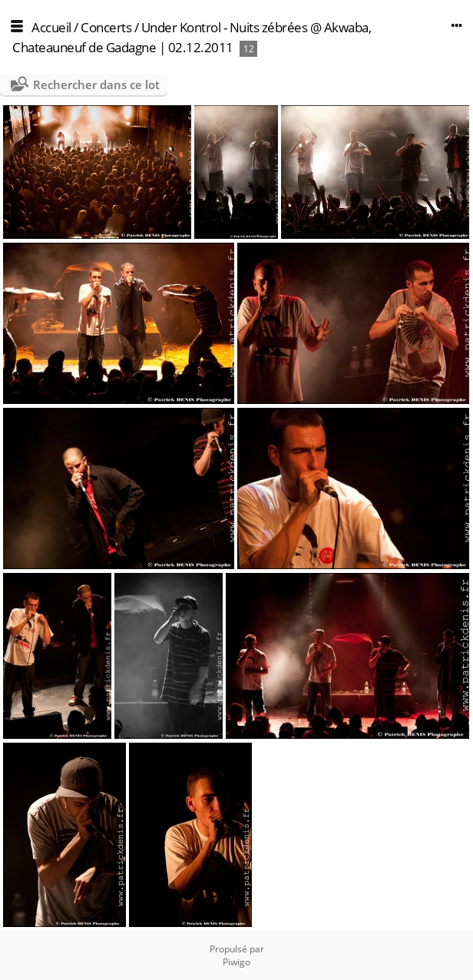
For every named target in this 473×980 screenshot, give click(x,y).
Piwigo (237, 962)
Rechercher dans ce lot (96, 84)
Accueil (51, 27)
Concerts (106, 27)
